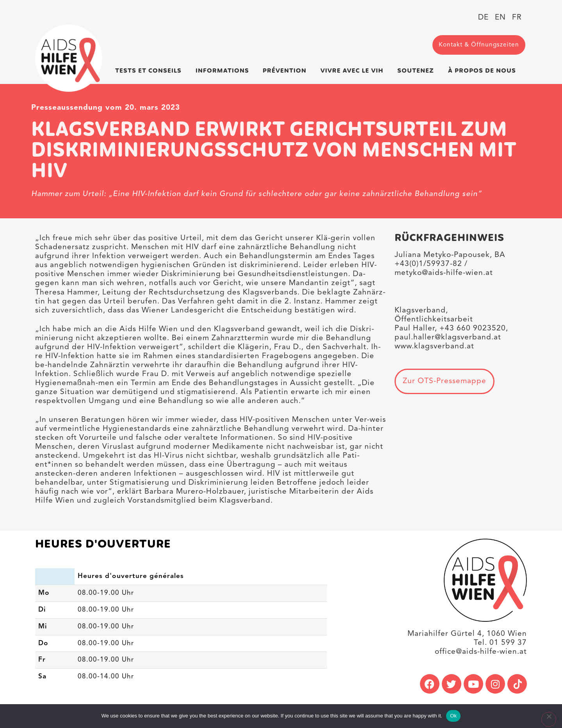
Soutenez (418, 71)
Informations (224, 71)
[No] (549, 719)
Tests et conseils (150, 71)
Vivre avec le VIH (354, 71)
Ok (453, 716)
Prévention (286, 71)
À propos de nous (484, 71)
